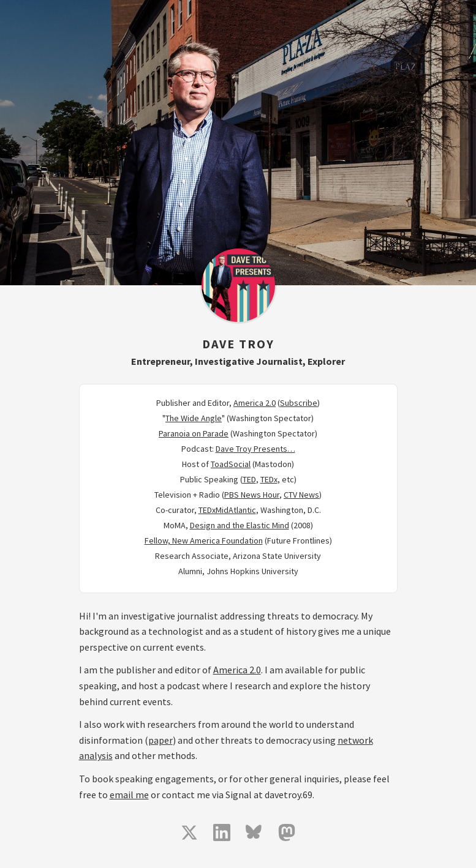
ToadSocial (231, 464)
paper (161, 740)
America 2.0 (255, 403)
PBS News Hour (252, 495)
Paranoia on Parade (194, 433)
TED (249, 479)
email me (129, 795)
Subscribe (299, 403)
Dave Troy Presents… (255, 449)
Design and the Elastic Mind (240, 525)
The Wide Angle (194, 418)
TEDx (269, 479)
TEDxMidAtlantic (227, 510)
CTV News (301, 495)
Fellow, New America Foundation (204, 541)
